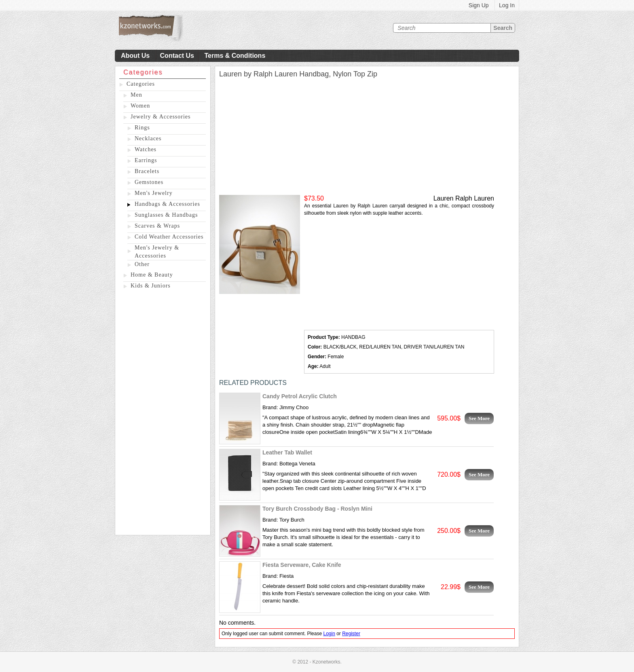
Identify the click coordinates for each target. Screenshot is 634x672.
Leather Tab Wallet (287, 452)
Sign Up (479, 5)
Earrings (146, 160)
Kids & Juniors (151, 286)
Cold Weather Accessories (169, 237)
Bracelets (147, 171)
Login (329, 634)
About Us (135, 56)
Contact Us (177, 56)
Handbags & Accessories (167, 204)
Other (142, 264)
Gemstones (149, 182)
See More (479, 418)
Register (351, 634)
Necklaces (148, 138)
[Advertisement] (163, 414)
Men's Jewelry (154, 193)
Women (140, 106)
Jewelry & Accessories (161, 117)
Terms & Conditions (235, 56)
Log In (507, 5)
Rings (142, 128)
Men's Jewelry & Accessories (157, 252)
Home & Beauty (152, 275)
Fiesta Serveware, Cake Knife (302, 565)
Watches (146, 149)
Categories (141, 84)
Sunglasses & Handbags (166, 215)
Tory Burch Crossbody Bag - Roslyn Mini (317, 509)
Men (136, 95)
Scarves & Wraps (157, 226)
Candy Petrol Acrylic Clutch (300, 396)
